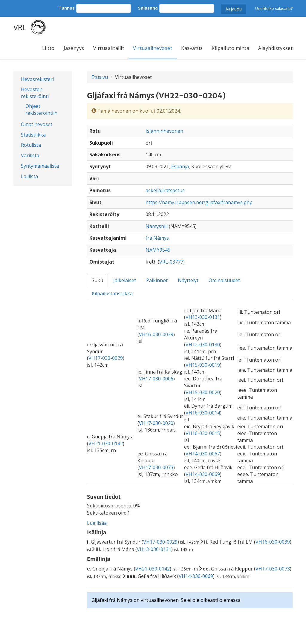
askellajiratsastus (165, 190)
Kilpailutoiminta (230, 48)
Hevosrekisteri (37, 79)
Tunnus (67, 8)
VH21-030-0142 (106, 443)
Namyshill (157, 226)
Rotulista (31, 145)
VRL (20, 27)
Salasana (148, 8)
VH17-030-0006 (156, 379)
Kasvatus (192, 48)
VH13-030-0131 (203, 317)
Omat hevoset (37, 124)
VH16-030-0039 (156, 334)
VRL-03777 (171, 262)
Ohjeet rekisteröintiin (41, 110)
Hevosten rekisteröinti (35, 93)
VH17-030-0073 (156, 467)
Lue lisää (97, 523)
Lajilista (29, 176)
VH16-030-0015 (203, 433)
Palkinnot (157, 280)
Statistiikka (33, 135)
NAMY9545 (158, 250)
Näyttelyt (188, 280)
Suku (97, 280)
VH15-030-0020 (203, 392)
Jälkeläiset (125, 280)
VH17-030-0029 (106, 358)
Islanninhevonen (164, 131)
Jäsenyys (74, 48)
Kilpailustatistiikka (112, 293)
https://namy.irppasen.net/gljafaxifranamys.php (199, 202)
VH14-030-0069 (203, 474)
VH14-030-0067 (203, 454)
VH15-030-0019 (203, 365)
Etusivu (100, 77)
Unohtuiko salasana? (274, 8)
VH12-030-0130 (203, 345)
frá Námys (157, 238)
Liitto (48, 48)
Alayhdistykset (275, 48)
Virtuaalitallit (109, 48)
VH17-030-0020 (156, 423)
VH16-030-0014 (203, 413)
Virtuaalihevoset (153, 48)
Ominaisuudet (224, 280)
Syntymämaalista (40, 166)
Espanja (180, 166)
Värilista (30, 155)
